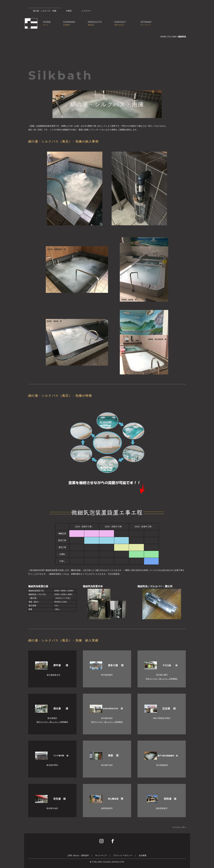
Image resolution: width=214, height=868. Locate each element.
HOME (163, 37)
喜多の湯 (113, 665)
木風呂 (69, 11)
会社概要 (143, 855)
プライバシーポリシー (123, 855)
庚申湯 (58, 665)
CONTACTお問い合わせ (120, 23)
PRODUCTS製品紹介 (95, 23)
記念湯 (167, 709)
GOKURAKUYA (111, 708)
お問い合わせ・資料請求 (78, 855)
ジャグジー (86, 11)
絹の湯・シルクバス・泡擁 (45, 11)
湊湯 (111, 755)
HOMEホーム (47, 23)
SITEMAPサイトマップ (146, 23)
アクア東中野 (59, 756)
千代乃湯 (168, 665)
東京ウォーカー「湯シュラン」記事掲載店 (162, 679)
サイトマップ (101, 855)
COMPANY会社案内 (69, 23)
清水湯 (58, 709)
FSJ (169, 37)
